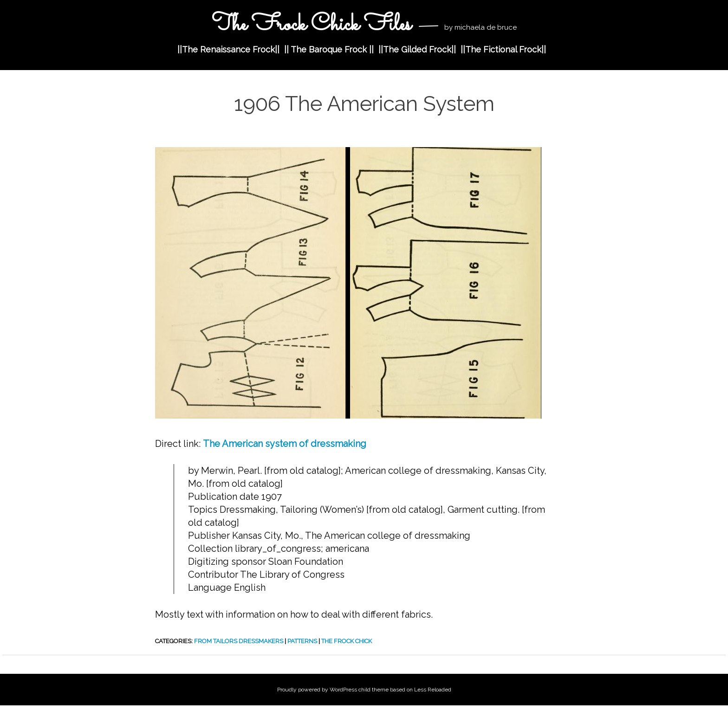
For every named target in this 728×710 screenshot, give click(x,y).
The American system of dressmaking (285, 444)
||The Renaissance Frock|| (228, 49)
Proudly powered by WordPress (317, 690)
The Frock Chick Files (311, 25)
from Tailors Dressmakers (239, 641)
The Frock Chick (347, 641)
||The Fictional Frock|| (503, 49)
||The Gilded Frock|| (417, 49)
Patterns (302, 641)
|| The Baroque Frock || (329, 49)
